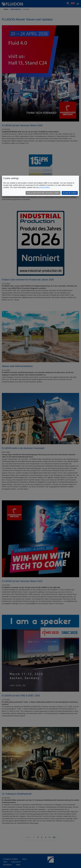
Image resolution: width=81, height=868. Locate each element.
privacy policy (44, 187)
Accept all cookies (70, 193)
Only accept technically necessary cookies (43, 193)
